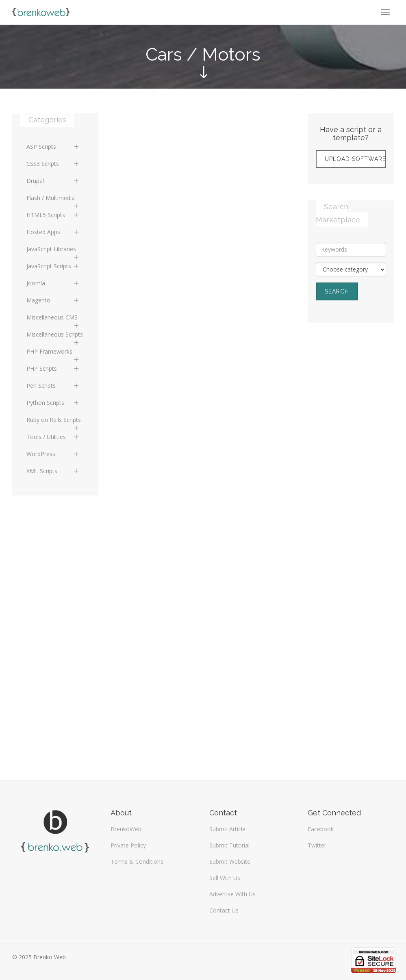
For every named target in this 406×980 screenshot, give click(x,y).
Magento (53, 300)
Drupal (53, 181)
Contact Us (224, 910)
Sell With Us (225, 878)
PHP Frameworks (53, 354)
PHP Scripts (53, 368)
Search (337, 291)
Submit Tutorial (229, 845)
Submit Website (230, 862)
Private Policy (128, 845)
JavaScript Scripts (53, 266)
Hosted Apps (53, 232)
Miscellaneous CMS (53, 319)
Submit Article (227, 829)
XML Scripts (53, 471)
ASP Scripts (53, 147)
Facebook (321, 829)
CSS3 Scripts (53, 164)
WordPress (53, 454)
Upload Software (355, 159)
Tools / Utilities (53, 437)
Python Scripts (53, 403)
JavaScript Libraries (53, 251)
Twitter (317, 845)
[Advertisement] (351, 461)
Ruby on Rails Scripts (54, 422)
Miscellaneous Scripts (55, 337)
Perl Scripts (53, 386)
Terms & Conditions (137, 862)
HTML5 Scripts (53, 215)
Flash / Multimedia (53, 200)
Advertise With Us (232, 894)
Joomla (53, 283)
